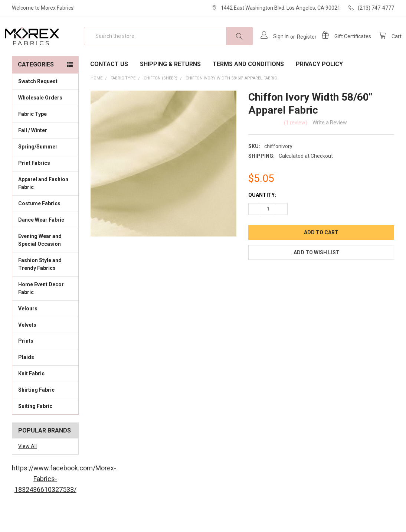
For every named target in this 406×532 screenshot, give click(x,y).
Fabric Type (45, 135)
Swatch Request (38, 103)
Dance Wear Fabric (45, 241)
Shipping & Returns (170, 86)
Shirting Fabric (45, 411)
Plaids (26, 379)
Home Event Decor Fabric (45, 310)
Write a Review (330, 144)
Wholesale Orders (40, 119)
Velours (45, 330)
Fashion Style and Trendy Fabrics (45, 286)
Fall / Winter (45, 151)
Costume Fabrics (45, 225)
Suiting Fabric (45, 427)
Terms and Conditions (248, 86)
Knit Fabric (45, 395)
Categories (36, 86)
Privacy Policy (319, 86)
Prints (45, 362)
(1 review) (296, 144)
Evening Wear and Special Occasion (45, 262)
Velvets (45, 346)
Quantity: (262, 216)
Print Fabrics (34, 185)
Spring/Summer (38, 168)
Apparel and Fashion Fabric (45, 205)
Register (299, 48)
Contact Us (109, 86)
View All (27, 468)
